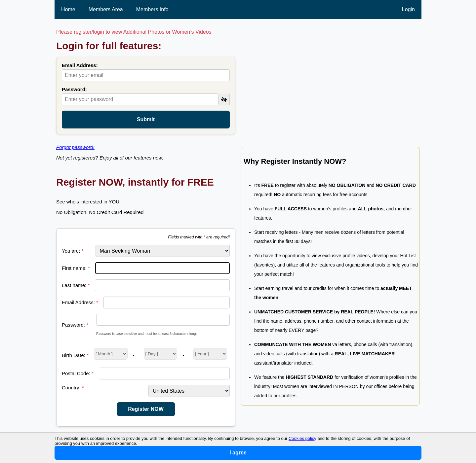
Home (68, 9)
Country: (73, 388)
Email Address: (80, 65)
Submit (146, 119)
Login (408, 9)
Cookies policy (302, 438)
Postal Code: (78, 373)
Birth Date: (75, 355)
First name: (76, 268)
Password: (74, 89)
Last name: (76, 285)
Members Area (106, 9)
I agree (238, 453)
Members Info (152, 9)
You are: (73, 251)
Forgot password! (75, 147)
